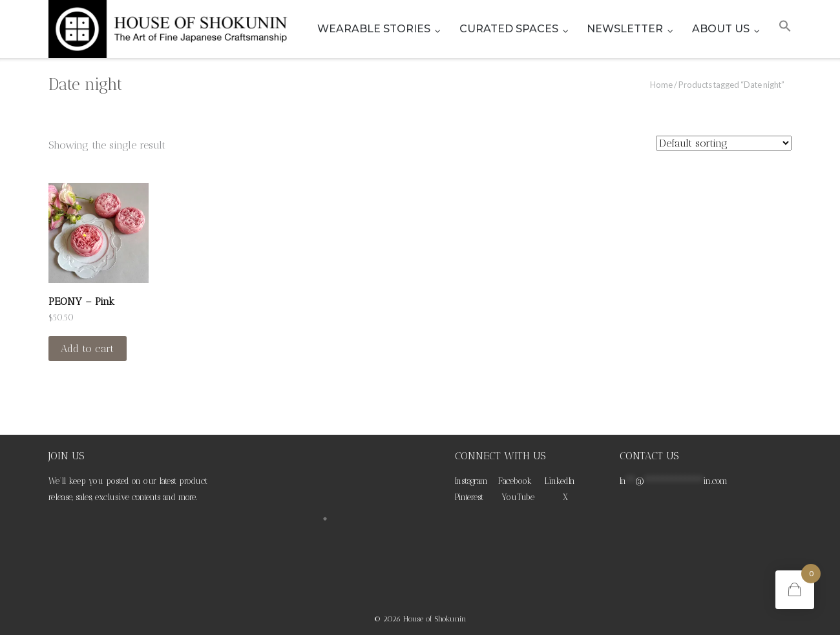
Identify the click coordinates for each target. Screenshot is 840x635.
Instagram (471, 481)
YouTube (518, 497)
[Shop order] (724, 143)
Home (661, 85)
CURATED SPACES (509, 29)
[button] (785, 29)
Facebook (515, 481)
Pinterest (469, 497)
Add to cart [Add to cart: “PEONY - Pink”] (87, 349)
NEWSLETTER (625, 29)
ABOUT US (721, 29)
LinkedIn (560, 481)
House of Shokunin (435, 619)
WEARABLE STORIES (374, 29)
